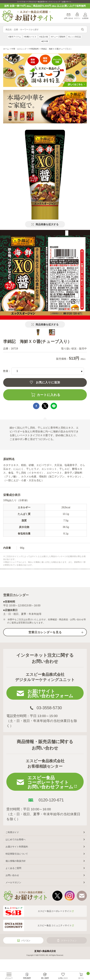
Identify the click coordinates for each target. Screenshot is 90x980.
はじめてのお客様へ (16, 839)
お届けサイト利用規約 (17, 847)
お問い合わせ (69, 18)
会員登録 (85, 18)
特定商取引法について (17, 854)
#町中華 (45, 41)
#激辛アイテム (15, 37)
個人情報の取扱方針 (16, 861)
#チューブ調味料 (58, 37)
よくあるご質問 (13, 868)
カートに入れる (49, 395)
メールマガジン (13, 882)
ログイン (77, 18)
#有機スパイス (30, 37)
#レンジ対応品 (75, 37)
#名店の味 (44, 37)
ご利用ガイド (12, 832)
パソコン (26, 941)
